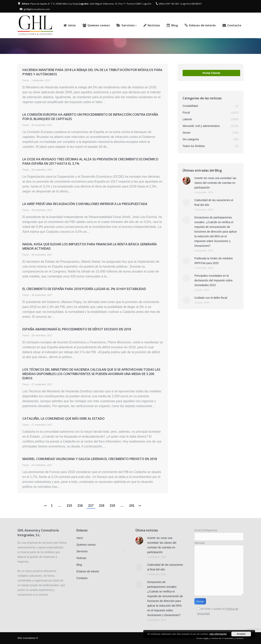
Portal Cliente (211, 73)
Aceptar (241, 634)
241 (132, 506)
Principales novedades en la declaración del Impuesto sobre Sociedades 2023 (214, 280)
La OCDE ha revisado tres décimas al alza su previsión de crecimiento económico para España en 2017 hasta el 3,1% (90, 161)
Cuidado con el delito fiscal (211, 298)
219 (113, 506)
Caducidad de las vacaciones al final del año (214, 202)
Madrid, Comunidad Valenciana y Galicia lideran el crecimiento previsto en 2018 (90, 459)
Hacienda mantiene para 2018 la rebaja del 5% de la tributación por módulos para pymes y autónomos (92, 72)
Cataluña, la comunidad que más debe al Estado (63, 419)
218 (102, 506)
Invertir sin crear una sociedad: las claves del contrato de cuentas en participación (215, 183)
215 (69, 506)
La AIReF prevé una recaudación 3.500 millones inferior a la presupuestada (85, 204)
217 (91, 506)
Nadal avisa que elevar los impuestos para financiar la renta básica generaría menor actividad (90, 246)
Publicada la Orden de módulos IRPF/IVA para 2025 (214, 261)
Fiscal (25, 80)
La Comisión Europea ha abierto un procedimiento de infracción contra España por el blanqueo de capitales (90, 117)
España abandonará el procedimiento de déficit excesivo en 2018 (77, 329)
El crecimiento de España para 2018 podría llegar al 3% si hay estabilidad (84, 289)
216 (80, 506)
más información (218, 634)
